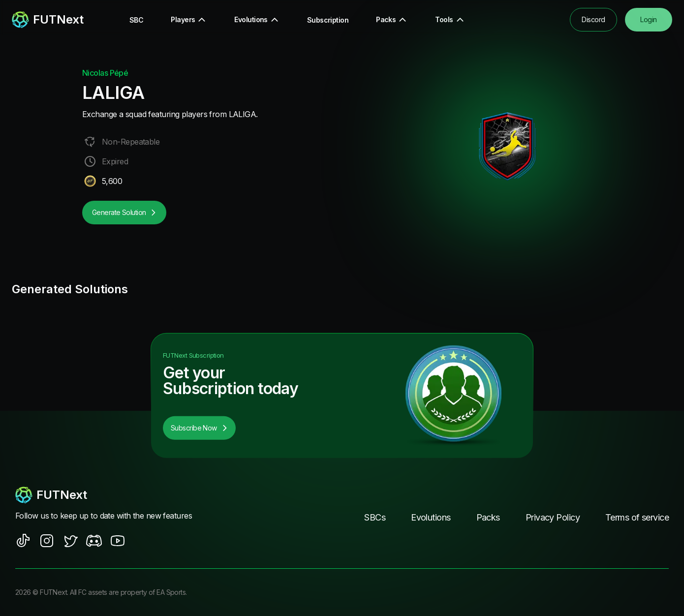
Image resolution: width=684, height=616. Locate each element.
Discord (593, 19)
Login (648, 19)
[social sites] (23, 541)
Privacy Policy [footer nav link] (553, 517)
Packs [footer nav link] (488, 517)
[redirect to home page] (48, 20)
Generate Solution (124, 212)
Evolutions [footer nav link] (431, 517)
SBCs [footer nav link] (375, 517)
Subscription (328, 20)
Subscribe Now (199, 428)
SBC (136, 20)
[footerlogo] (113, 495)
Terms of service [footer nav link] (637, 517)
